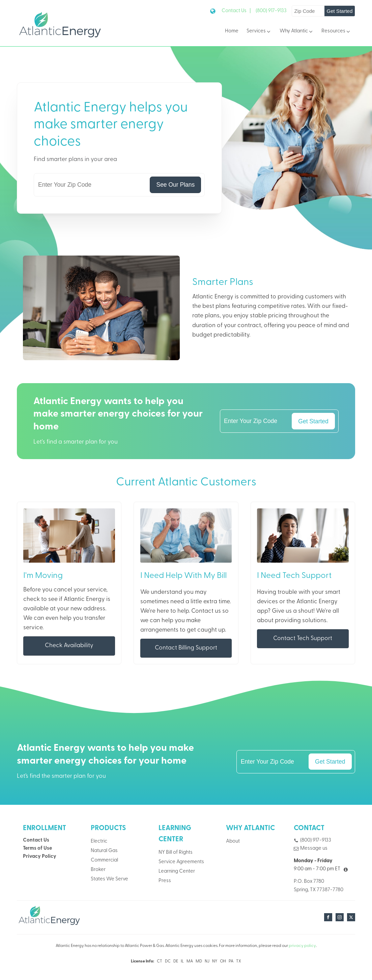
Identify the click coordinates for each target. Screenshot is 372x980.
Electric (99, 841)
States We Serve (109, 880)
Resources (336, 32)
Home (232, 31)
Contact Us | (236, 11)
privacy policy (302, 946)
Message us (314, 849)
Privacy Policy (40, 857)
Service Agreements (181, 862)
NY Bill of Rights (176, 853)
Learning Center (177, 872)
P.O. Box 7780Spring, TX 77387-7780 (319, 886)
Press (165, 881)
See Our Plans (175, 185)
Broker (98, 870)
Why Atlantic (297, 32)
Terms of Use (37, 849)
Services (259, 32)
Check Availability (69, 646)
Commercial (104, 861)
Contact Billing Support (186, 648)
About (233, 841)
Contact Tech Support (303, 639)
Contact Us (36, 840)
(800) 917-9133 (271, 11)
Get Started (339, 11)
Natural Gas (104, 851)
